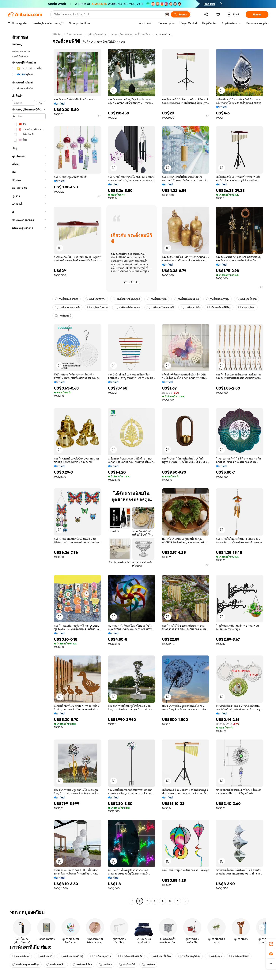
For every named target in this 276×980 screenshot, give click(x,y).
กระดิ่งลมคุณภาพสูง (218, 299)
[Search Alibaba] (108, 14)
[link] (271, 944)
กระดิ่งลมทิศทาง (95, 299)
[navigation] (29, 468)
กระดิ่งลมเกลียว (56, 965)
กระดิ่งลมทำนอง (239, 956)
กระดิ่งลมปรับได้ (157, 299)
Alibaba (57, 34)
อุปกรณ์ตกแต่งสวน (98, 34)
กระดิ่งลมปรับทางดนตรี (160, 307)
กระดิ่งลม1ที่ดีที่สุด (160, 956)
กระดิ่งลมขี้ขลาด (247, 299)
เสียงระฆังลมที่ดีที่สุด (219, 307)
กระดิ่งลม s (215, 956)
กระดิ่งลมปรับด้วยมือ (130, 956)
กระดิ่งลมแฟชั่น (190, 307)
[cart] (219, 15)
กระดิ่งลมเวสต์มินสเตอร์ (126, 299)
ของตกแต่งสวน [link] (164, 34)
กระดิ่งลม (105, 965)
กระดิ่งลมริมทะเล (97, 307)
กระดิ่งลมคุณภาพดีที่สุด (26, 965)
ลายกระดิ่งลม (247, 307)
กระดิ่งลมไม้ (127, 965)
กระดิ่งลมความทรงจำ (67, 307)
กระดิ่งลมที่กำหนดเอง (186, 299)
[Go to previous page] (132, 901)
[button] (167, 14)
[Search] (180, 14)
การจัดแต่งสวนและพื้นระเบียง (132, 34)
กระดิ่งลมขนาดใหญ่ (71, 956)
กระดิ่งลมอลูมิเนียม (189, 956)
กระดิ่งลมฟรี (63, 316)
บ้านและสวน (74, 34)
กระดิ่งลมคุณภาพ (100, 956)
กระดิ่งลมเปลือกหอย (67, 299)
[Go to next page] (185, 901)
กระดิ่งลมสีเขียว (82, 965)
